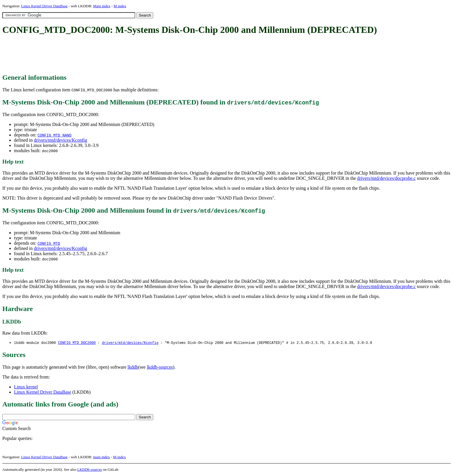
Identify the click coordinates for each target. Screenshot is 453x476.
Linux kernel (26, 387)
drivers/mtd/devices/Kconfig (60, 140)
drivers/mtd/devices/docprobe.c (386, 178)
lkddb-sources (160, 367)
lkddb (133, 367)
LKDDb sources (90, 470)
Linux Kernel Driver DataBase (44, 6)
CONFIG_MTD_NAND (55, 135)
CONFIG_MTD (49, 243)
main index (101, 457)
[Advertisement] (108, 55)
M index (120, 6)
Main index (102, 6)
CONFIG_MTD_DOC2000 (77, 343)
